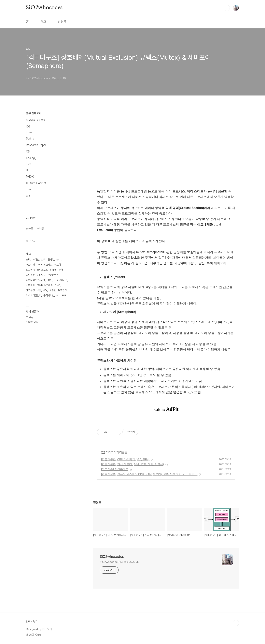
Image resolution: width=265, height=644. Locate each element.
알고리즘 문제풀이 (36, 120)
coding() (31, 158)
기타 (28, 190)
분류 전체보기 (34, 113)
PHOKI (30, 177)
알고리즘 (30, 270)
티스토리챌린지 (34, 295)
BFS (64, 295)
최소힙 (57, 265)
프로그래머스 (61, 280)
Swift (58, 285)
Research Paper (36, 145)
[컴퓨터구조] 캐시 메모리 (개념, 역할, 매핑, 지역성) (132, 464)
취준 (28, 196)
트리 (43, 260)
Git (29, 164)
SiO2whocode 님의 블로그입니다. (119, 562)
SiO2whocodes (44, 8)
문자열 (51, 260)
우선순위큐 (53, 275)
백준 (39, 290)
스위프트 (30, 285)
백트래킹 (30, 265)
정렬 (50, 280)
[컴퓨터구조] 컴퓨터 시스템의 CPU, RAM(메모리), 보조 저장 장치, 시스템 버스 (149, 474)
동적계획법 (49, 295)
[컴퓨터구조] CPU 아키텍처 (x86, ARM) (125, 459)
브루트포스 (42, 270)
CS (103, 452)
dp (58, 295)
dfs (45, 290)
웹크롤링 (30, 290)
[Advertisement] (166, 151)
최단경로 (30, 275)
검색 (227, 8)
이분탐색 (41, 275)
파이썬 (36, 260)
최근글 (30, 229)
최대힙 (53, 270)
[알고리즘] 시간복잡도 (115, 469)
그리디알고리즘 (44, 265)
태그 (43, 22)
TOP (236, 623)
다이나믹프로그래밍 (36, 280)
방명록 (62, 22)
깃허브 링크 (32, 621)
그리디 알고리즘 (45, 285)
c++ (59, 260)
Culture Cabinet (36, 183)
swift (31, 132)
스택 (28, 260)
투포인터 (62, 290)
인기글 (41, 229)
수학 (61, 270)
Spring (30, 139)
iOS (28, 126)
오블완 (53, 290)
